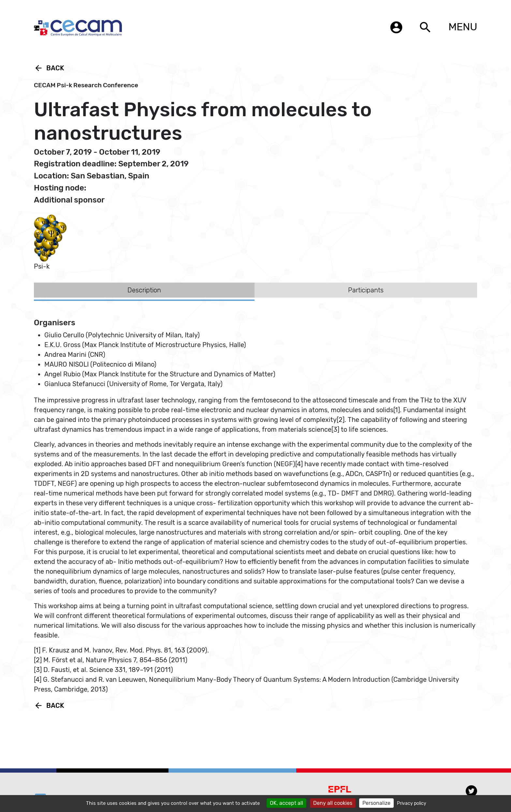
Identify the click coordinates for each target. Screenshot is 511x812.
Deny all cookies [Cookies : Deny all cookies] (333, 803)
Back (49, 68)
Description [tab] (144, 290)
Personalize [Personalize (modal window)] (376, 803)
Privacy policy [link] (412, 803)
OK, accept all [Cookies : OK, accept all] (286, 803)
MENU (463, 27)
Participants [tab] (366, 290)
